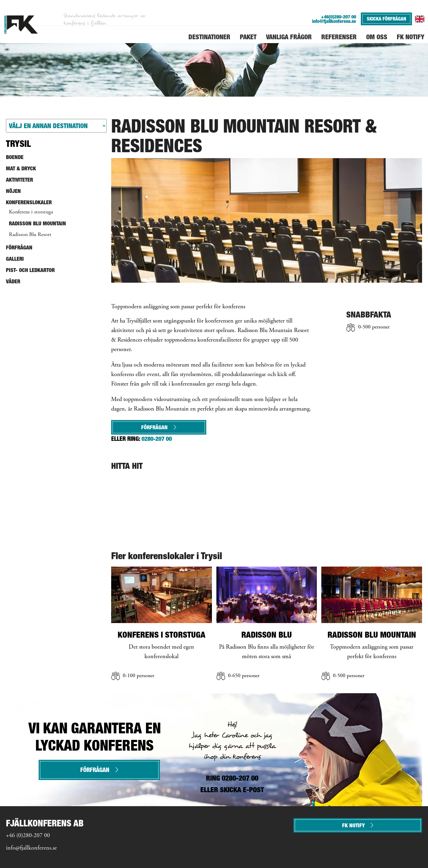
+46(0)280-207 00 (339, 17)
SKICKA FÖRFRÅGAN (386, 19)
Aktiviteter (19, 180)
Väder (13, 281)
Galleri (15, 259)
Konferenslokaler (29, 202)
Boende (15, 157)
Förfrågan (159, 427)
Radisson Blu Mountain (37, 223)
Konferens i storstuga (31, 212)
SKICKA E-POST (242, 790)
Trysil (18, 144)
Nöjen (13, 191)
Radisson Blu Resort (30, 235)
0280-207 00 (157, 439)
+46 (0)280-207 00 (28, 836)
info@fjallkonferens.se (334, 21)
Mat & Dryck (21, 168)
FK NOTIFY (358, 825)
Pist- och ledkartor (30, 270)
